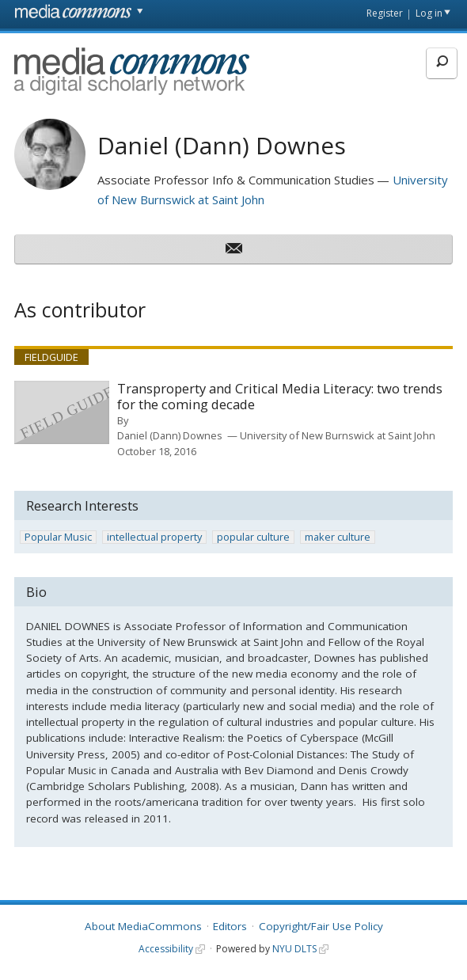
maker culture (338, 537)
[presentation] (62, 412)
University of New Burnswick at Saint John (338, 435)
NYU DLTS (294, 949)
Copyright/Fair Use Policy (321, 926)
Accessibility (166, 949)
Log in (429, 13)
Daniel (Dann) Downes (170, 435)
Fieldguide (51, 357)
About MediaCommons (143, 926)
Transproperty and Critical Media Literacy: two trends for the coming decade (280, 397)
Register (385, 13)
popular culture (253, 537)
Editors (230, 926)
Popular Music (58, 537)
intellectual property (154, 537)
